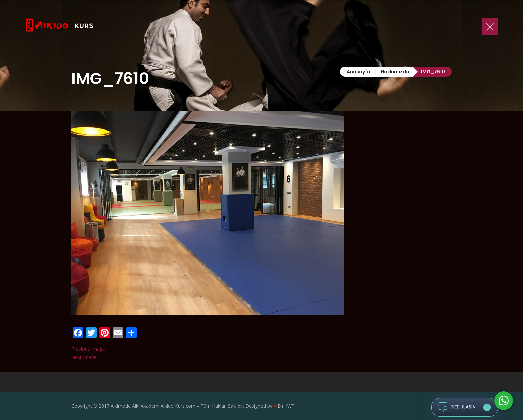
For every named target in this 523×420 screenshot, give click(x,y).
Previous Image (88, 349)
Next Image (84, 357)
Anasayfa (358, 72)
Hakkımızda (395, 72)
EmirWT (286, 406)
